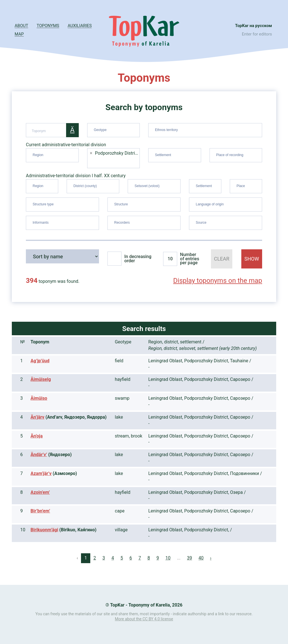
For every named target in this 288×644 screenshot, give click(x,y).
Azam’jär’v (41, 473)
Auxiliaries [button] (80, 26)
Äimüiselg (41, 379)
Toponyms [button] (48, 26)
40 (201, 558)
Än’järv (38, 417)
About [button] (21, 26)
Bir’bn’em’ (40, 511)
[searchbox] (114, 129)
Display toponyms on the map (218, 281)
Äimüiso (39, 398)
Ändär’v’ (39, 455)
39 (190, 558)
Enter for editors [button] (257, 34)
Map (19, 34)
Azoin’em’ (40, 492)
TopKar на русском (254, 26)
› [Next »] (211, 558)
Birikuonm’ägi (44, 530)
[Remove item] (91, 153)
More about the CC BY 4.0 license (144, 619)
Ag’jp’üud (40, 361)
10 (168, 558)
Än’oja (37, 436)
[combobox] (114, 130)
